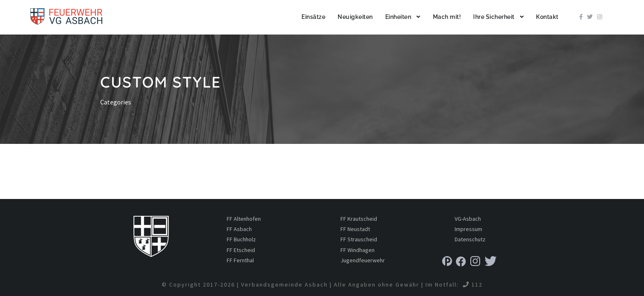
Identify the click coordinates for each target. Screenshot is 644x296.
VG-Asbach (468, 219)
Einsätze (313, 17)
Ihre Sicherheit (494, 17)
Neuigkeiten (355, 17)
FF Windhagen (358, 250)
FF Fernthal (240, 260)
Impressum (468, 229)
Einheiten (398, 17)
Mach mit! (447, 17)
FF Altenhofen (244, 219)
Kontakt (547, 17)
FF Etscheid (241, 250)
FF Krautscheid (359, 219)
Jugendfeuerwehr (363, 260)
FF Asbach (239, 229)
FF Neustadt (355, 229)
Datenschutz (470, 239)
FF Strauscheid (359, 239)
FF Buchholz (241, 239)
